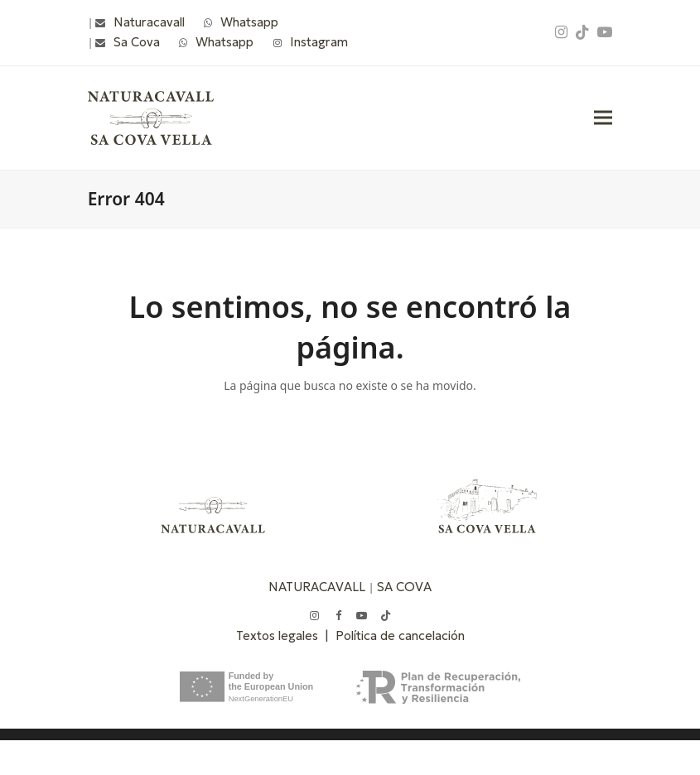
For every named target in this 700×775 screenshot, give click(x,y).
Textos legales (280, 635)
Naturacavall (149, 22)
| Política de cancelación (395, 635)
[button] (603, 118)
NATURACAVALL (317, 587)
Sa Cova (137, 42)
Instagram (319, 42)
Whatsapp (249, 22)
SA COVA (404, 587)
